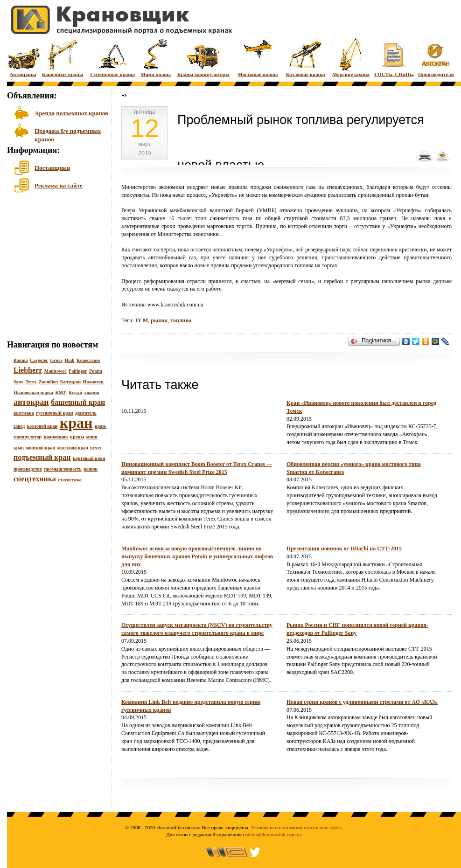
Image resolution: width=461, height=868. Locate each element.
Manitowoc (56, 371)
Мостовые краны (258, 57)
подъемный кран (42, 457)
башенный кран (78, 402)
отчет (96, 448)
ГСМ (142, 320)
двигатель (86, 413)
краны (77, 437)
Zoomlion (48, 382)
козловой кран (42, 426)
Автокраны (23, 57)
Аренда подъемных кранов (71, 113)
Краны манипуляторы (203, 57)
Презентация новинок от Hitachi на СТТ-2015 (344, 549)
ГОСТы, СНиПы (394, 57)
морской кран (41, 448)
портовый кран (89, 458)
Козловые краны (306, 57)
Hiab (69, 360)
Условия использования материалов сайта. (297, 827)
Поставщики (52, 168)
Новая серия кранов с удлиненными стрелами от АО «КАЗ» (362, 702)
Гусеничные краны (112, 57)
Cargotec (39, 360)
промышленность (63, 469)
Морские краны (351, 57)
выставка (24, 413)
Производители (436, 57)
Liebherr (28, 370)
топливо (181, 320)
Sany (18, 382)
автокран (31, 402)
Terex (31, 382)
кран (76, 423)
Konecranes (88, 360)
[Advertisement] (54, 270)
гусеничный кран (54, 413)
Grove (56, 360)
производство (28, 469)
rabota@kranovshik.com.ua (274, 834)
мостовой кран (73, 448)
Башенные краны (63, 57)
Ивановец (93, 382)
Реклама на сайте (59, 185)
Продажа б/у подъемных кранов (68, 134)
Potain (96, 371)
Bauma (21, 360)
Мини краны (156, 57)
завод (19, 426)
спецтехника (35, 479)
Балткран (70, 382)
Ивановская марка (33, 392)
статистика (70, 480)
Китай (75, 392)
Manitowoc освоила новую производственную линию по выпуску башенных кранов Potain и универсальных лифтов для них (197, 556)
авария (91, 392)
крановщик (56, 437)
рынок (91, 469)
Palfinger (78, 371)
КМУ (61, 392)
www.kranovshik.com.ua (175, 305)
